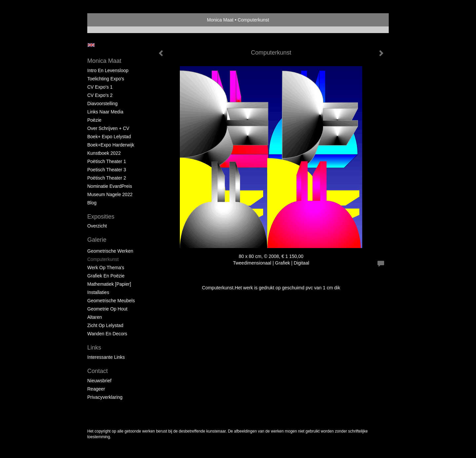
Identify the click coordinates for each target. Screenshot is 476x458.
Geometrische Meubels (111, 301)
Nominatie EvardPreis (110, 186)
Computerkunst (103, 259)
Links (94, 348)
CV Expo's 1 (100, 87)
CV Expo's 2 (100, 95)
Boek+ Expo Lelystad (109, 137)
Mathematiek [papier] (109, 284)
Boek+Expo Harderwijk (111, 145)
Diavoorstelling (102, 104)
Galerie (97, 240)
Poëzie (94, 120)
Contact (98, 371)
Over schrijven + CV (108, 128)
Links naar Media (105, 112)
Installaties (98, 292)
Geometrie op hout (107, 309)
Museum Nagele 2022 (110, 194)
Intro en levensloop (108, 70)
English (91, 45)
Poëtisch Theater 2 (107, 178)
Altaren (95, 317)
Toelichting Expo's (106, 79)
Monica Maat (220, 20)
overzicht (97, 226)
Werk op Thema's (106, 268)
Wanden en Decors (107, 334)
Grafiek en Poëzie (106, 276)
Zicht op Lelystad (105, 325)
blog (92, 203)
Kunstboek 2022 (104, 153)
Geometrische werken (110, 251)
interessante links (106, 357)
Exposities (101, 217)
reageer (96, 389)
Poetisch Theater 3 (107, 170)
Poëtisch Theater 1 (107, 161)
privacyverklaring (105, 397)
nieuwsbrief (99, 381)
